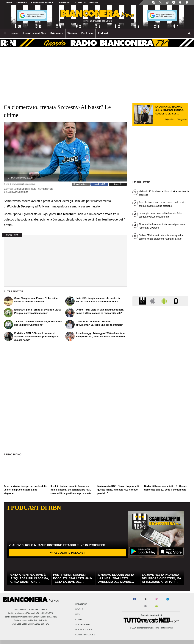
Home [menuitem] (14, 33)
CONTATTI (80, 2)
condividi (100, 184)
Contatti (80, 620)
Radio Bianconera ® (38, 609)
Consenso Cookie (85, 635)
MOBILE (94, 2)
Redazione (81, 604)
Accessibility (83, 625)
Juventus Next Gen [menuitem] (34, 33)
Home (9, 2)
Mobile (79, 609)
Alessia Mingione (16, 192)
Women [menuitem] (72, 33)
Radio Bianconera (42, 2)
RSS (77, 614)
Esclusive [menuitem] (87, 33)
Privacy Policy (84, 630)
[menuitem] (5, 33)
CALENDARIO (64, 2)
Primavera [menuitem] (57, 33)
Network (22, 2)
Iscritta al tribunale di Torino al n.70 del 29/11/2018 (31, 613)
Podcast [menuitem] (103, 33)
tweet (118, 184)
